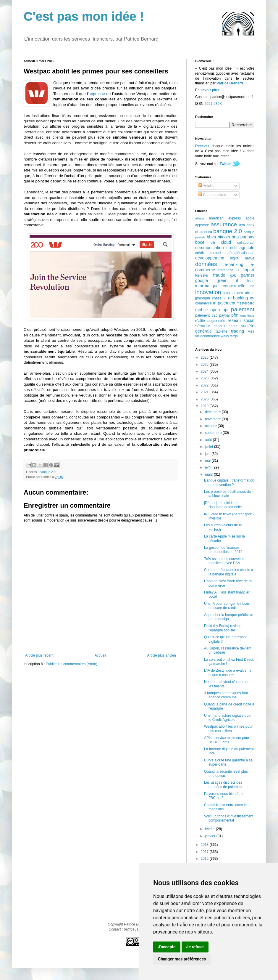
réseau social (241, 320)
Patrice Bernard (230, 83)
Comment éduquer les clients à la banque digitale (228, 572)
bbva (211, 237)
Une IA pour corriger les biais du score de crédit (227, 606)
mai (208, 461)
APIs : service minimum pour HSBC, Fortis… (227, 740)
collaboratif (246, 243)
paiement (243, 309)
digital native (242, 258)
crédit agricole (240, 248)
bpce (200, 242)
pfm (235, 315)
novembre (213, 419)
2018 (205, 845)
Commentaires (212, 195)
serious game (226, 326)
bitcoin (224, 237)
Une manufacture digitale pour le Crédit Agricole (228, 718)
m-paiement (224, 303)
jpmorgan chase (208, 298)
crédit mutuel (208, 253)
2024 (205, 371)
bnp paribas (243, 237)
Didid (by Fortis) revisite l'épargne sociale (223, 628)
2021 (205, 392)
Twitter (225, 164)
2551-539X (213, 104)
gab (233, 275)
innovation (208, 292)
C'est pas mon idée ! (84, 16)
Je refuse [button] (195, 947)
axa (242, 225)
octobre (211, 426)
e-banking (234, 264)
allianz (200, 218)
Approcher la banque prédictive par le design (229, 617)
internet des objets (239, 293)
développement (210, 258)
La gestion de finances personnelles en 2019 (223, 550)
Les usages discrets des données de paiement (223, 785)
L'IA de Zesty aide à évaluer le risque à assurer (228, 673)
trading (237, 331)
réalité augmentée (210, 321)
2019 (205, 406)
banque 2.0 (48, 472)
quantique (247, 315)
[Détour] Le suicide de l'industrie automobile (223, 505)
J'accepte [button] (167, 947)
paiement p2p (206, 315)
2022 (205, 385)
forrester (202, 275)
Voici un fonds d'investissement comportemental (229, 818)
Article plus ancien (162, 655)
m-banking (238, 298)
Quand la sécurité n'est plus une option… (226, 774)
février (210, 829)
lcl (225, 298)
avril (209, 467)
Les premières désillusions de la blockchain (227, 494)
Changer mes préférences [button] (182, 959)
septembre (214, 433)
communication (210, 248)
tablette (221, 331)
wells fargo (229, 336)
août (209, 440)
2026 (205, 357)
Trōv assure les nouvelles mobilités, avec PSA (224, 561)
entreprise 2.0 (229, 270)
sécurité (203, 326)
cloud (226, 242)
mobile (201, 310)
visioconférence (207, 336)
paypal (224, 315)
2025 (205, 365)
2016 (205, 859)
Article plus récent (39, 655)
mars (209, 474)
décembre (213, 412)
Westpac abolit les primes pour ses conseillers (228, 729)
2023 (205, 378)
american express (225, 218)
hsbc (251, 281)
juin (208, 454)
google (202, 280)
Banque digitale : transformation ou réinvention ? (229, 482)
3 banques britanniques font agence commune (226, 695)
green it (227, 280)
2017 (205, 852)
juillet (210, 447)
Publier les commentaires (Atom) (72, 664)
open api (219, 310)
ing (252, 286)
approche (97, 94)
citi (213, 243)
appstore (202, 225)
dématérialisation (241, 253)
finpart (248, 270)
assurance (224, 224)
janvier (211, 836)
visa (251, 331)
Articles (206, 186)
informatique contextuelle (220, 286)
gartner (248, 275)
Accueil (100, 655)
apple (250, 218)
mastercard (245, 303)
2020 (205, 399)
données (206, 264)
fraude (219, 275)
